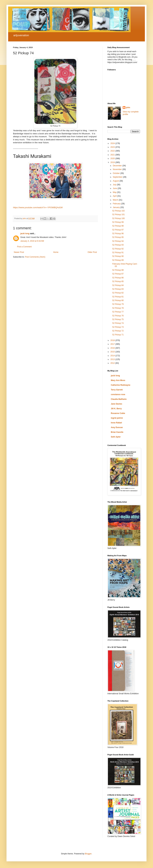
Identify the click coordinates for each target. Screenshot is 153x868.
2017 (113, 344)
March (116, 200)
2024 (113, 143)
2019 (113, 162)
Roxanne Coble (118, 413)
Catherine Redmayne (121, 385)
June (115, 188)
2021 (113, 155)
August (116, 181)
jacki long (25, 234)
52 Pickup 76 (118, 316)
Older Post (92, 252)
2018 (113, 340)
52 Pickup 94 (118, 241)
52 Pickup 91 (118, 253)
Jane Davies (116, 404)
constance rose (118, 394)
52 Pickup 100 (118, 218)
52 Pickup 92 (118, 249)
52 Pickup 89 (118, 260)
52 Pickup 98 (118, 226)
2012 (113, 363)
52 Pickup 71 (118, 335)
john (128, 108)
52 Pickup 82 (118, 293)
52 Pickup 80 (118, 300)
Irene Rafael (116, 423)
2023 (113, 147)
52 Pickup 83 (118, 289)
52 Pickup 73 (118, 327)
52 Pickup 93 (118, 245)
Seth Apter (116, 437)
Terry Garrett (117, 390)
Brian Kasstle (117, 432)
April (115, 196)
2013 (113, 359)
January (117, 207)
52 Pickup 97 (118, 230)
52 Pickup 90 (118, 256)
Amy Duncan (117, 427)
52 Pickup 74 (118, 323)
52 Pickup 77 (118, 312)
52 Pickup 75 (118, 319)
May (115, 192)
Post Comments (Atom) (35, 257)
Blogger (88, 854)
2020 (113, 158)
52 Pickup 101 (118, 215)
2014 (113, 356)
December (118, 166)
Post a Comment (24, 247)
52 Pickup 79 (118, 304)
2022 (113, 151)
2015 (113, 352)
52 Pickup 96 (118, 234)
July (115, 185)
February (117, 204)
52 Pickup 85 (118, 281)
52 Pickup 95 (118, 237)
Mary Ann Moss (118, 380)
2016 (113, 348)
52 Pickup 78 (118, 308)
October (117, 173)
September (118, 177)
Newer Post (19, 252)
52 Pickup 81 (118, 297)
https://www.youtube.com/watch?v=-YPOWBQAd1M (38, 207)
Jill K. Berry (116, 409)
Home (56, 252)
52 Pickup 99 (118, 222)
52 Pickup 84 (118, 285)
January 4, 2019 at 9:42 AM (32, 241)
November (118, 169)
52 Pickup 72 (118, 331)
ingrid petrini (117, 418)
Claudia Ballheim (119, 399)
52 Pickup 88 (118, 270)
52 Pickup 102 (118, 211)
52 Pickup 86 (118, 278)
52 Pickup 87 (118, 274)
